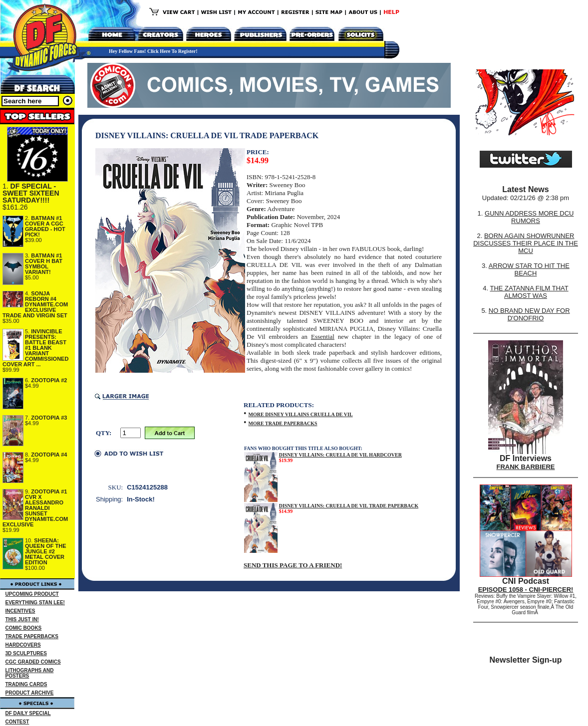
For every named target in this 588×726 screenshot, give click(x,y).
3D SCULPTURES (26, 653)
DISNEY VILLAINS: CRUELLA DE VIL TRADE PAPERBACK (349, 506)
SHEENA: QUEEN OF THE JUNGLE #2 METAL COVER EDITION (46, 551)
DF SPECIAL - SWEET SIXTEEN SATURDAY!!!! (31, 193)
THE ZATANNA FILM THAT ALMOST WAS (529, 292)
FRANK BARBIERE (526, 467)
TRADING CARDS (26, 684)
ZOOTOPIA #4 (49, 455)
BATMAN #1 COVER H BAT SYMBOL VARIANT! (44, 264)
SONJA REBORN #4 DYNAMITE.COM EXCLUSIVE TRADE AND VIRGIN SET (35, 304)
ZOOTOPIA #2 (49, 380)
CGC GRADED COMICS (33, 662)
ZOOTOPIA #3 (49, 418)
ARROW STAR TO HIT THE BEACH (529, 269)
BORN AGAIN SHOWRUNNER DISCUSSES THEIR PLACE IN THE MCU (526, 243)
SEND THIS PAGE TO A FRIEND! (293, 565)
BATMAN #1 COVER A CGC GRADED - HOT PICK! (45, 226)
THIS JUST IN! (22, 619)
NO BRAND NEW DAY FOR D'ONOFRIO (529, 314)
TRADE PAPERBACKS (32, 636)
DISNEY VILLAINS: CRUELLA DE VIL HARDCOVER (340, 455)
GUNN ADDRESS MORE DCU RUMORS (529, 217)
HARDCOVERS (23, 645)
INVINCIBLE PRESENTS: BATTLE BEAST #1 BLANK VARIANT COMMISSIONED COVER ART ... (35, 348)
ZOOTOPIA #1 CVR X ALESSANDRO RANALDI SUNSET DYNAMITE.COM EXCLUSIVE (35, 508)
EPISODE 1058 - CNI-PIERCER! (526, 590)
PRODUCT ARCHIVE (30, 693)
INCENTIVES (20, 611)
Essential (323, 337)
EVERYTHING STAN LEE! (35, 603)
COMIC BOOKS (24, 628)
